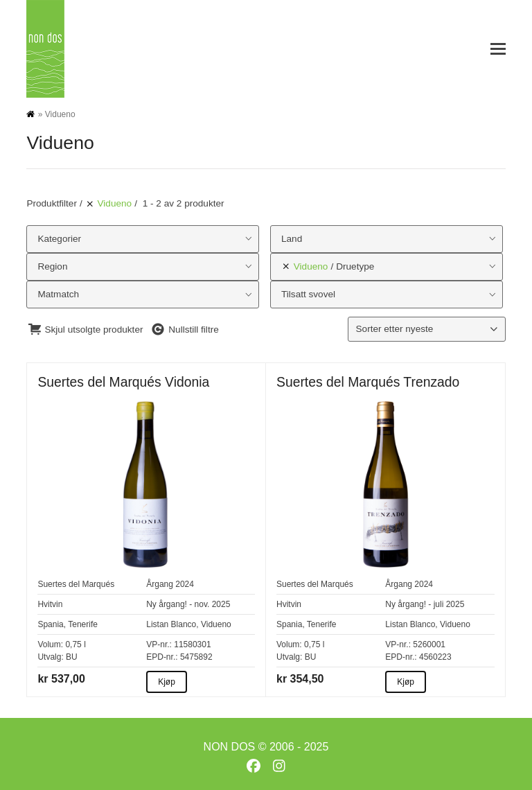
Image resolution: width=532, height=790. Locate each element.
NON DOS (230, 747)
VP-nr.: (159, 644)
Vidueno (216, 624)
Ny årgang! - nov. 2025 (188, 604)
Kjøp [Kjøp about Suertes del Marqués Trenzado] (406, 682)
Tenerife (83, 624)
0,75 (73, 644)
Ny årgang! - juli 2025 (425, 604)
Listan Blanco (171, 624)
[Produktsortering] (426, 329)
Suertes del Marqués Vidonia (123, 382)
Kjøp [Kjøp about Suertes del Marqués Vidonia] (167, 682)
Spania (50, 624)
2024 (185, 584)
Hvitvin (50, 604)
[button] (498, 49)
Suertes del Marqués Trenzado (368, 382)
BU (72, 657)
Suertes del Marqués (76, 584)
